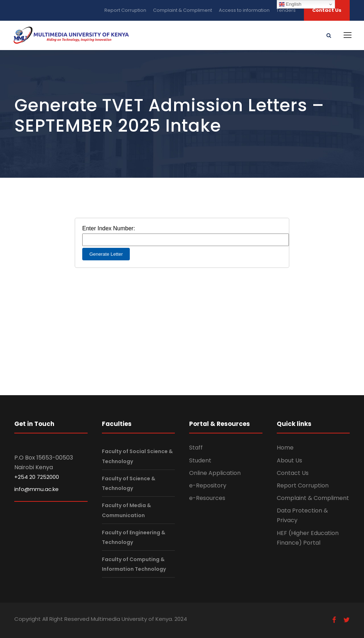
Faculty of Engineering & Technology (134, 537)
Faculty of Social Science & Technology (137, 457)
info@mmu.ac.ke (36, 489)
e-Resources (207, 498)
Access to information (244, 10)
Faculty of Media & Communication (126, 510)
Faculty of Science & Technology (129, 483)
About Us (289, 460)
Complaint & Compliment (183, 10)
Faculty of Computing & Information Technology (134, 564)
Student (200, 460)
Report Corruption (125, 10)
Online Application (215, 473)
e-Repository (208, 485)
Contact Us (327, 10)
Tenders (286, 10)
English (290, 4)
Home (285, 448)
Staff (196, 448)
